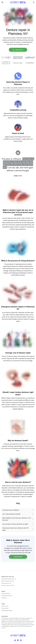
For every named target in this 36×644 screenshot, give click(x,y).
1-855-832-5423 (18, 50)
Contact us (4, 598)
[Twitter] (15, 640)
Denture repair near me (8, 585)
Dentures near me (6, 583)
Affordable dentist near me (9, 579)
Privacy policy (5, 608)
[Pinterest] (21, 640)
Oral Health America (7, 596)
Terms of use (5, 606)
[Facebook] (18, 640)
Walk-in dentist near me (8, 581)
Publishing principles (7, 610)
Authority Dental (6, 594)
